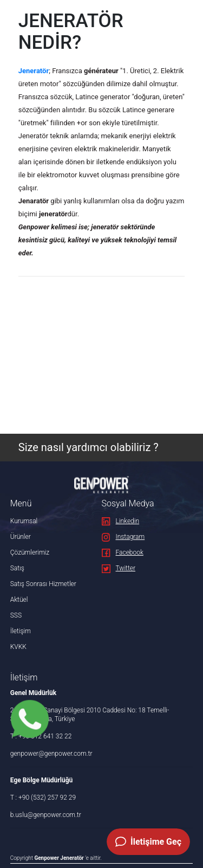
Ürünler (21, 537)
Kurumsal (24, 521)
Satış (17, 568)
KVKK (18, 647)
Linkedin (121, 521)
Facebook (123, 552)
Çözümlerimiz (30, 552)
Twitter (119, 568)
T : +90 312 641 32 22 (41, 736)
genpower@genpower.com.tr (51, 754)
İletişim (21, 631)
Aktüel (19, 600)
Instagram (123, 537)
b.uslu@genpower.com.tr (46, 815)
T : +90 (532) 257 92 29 (43, 798)
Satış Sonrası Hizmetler (43, 584)
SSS (16, 615)
